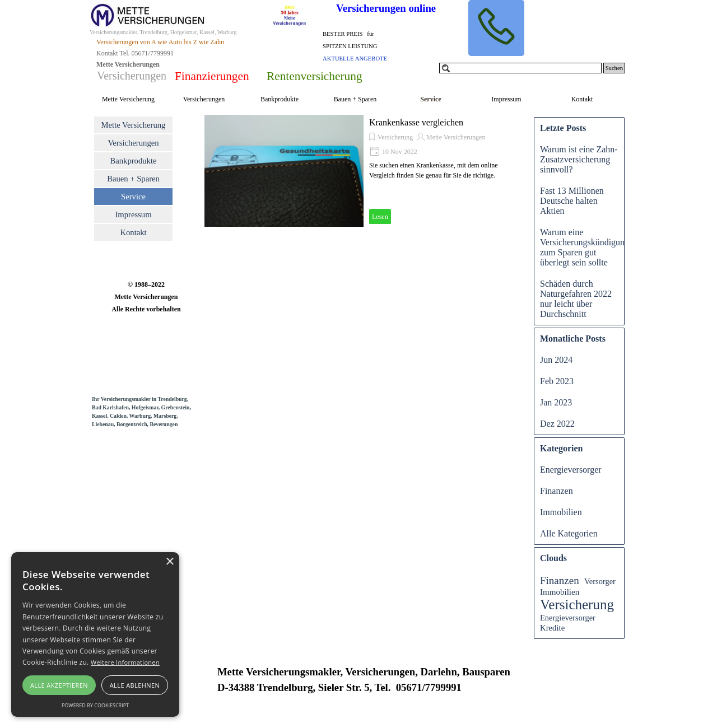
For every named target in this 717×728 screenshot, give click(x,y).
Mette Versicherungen (456, 137)
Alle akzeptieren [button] (59, 685)
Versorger (600, 581)
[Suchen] (520, 68)
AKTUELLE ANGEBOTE (355, 59)
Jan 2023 (556, 402)
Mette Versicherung (128, 99)
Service (430, 99)
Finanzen (557, 491)
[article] (364, 171)
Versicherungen (204, 99)
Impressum (506, 99)
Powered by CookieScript (95, 705)
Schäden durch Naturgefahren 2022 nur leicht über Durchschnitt (576, 299)
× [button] (169, 562)
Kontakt (582, 99)
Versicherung (395, 137)
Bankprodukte (280, 99)
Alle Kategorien (569, 533)
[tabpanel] (365, 45)
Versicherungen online (386, 8)
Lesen (380, 217)
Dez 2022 (557, 424)
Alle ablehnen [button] (135, 685)
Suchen (614, 68)
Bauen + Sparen (355, 99)
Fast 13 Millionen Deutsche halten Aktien (572, 201)
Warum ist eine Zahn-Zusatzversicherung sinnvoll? (579, 159)
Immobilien (561, 512)
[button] (496, 28)
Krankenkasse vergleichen (416, 122)
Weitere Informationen (125, 662)
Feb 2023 (557, 381)
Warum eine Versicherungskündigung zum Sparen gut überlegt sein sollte (585, 247)
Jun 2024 (556, 360)
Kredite (552, 628)
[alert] (95, 634)
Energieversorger (571, 470)
